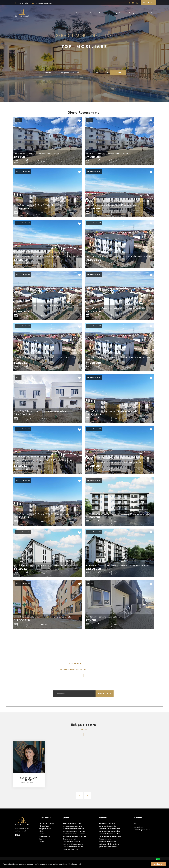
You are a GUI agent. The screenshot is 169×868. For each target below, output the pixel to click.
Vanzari (67, 13)
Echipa (41, 831)
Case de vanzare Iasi (69, 839)
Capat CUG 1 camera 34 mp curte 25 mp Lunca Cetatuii (112, 411)
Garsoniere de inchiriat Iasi (107, 823)
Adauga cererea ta (137, 13)
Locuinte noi (90, 13)
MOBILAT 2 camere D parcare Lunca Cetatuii (107, 153)
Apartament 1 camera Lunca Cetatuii (103, 617)
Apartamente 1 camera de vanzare (74, 829)
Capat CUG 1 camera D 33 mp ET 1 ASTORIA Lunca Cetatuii (42, 514)
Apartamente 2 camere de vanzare (74, 831)
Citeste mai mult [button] (75, 864)
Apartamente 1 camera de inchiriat (109, 829)
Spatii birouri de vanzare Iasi (72, 842)
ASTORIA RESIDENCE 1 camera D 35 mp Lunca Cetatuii (40, 565)
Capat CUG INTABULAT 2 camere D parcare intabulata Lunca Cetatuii (119, 256)
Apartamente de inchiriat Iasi (107, 826)
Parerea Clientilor (44, 836)
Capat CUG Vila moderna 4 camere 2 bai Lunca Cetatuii (41, 411)
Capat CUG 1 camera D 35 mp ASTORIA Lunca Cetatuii (112, 205)
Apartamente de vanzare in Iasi (72, 826)
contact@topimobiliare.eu (42, 3)
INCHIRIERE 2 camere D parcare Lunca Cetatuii (37, 153)
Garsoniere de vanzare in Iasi (72, 823)
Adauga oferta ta (118, 13)
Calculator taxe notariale (47, 823)
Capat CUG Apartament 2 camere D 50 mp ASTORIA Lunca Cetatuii (46, 256)
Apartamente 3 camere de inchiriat (109, 834)
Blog (40, 839)
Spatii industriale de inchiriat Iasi (108, 847)
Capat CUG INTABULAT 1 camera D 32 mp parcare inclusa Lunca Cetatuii (45, 358)
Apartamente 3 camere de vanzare (74, 834)
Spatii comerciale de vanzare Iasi (73, 844)
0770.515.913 (22, 3)
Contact (148, 3)
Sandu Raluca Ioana (29, 779)
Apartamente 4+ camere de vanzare (74, 836)
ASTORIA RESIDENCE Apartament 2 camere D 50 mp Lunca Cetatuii (118, 514)
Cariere (41, 834)
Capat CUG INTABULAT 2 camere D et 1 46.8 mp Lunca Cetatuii (116, 308)
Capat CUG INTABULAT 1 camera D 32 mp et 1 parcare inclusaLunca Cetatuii (118, 358)
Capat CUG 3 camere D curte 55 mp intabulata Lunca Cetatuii (43, 617)
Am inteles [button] (158, 864)
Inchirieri (77, 13)
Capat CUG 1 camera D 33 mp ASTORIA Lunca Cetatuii (40, 205)
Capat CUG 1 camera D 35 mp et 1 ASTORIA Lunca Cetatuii (114, 462)
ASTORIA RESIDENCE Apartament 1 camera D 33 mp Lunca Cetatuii (118, 565)
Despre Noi (103, 13)
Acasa (58, 13)
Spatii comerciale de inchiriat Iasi (109, 844)
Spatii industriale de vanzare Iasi (73, 847)
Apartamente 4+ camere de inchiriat (110, 836)
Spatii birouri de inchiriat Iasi (107, 842)
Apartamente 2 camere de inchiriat (109, 831)
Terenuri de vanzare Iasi (70, 849)
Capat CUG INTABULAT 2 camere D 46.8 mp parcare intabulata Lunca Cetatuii (47, 307)
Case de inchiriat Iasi (105, 839)
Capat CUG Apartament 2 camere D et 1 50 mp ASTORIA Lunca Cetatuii (44, 461)
